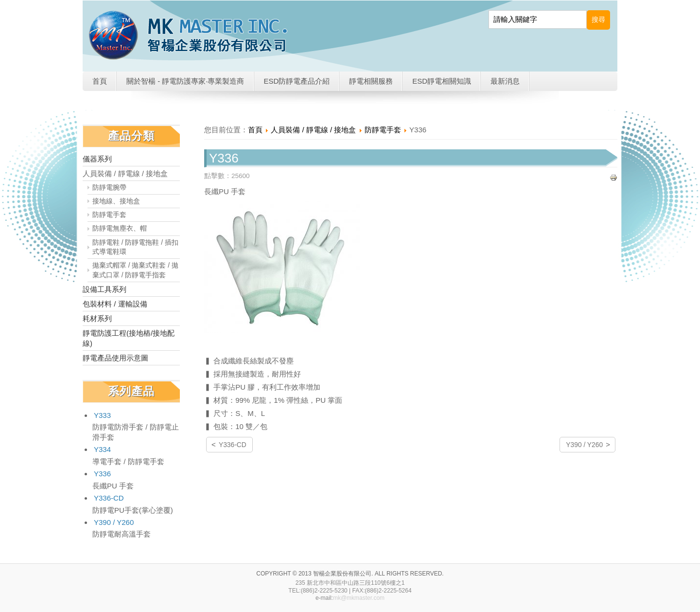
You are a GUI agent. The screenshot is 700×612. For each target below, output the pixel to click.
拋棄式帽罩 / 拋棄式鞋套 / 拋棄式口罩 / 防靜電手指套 (135, 270)
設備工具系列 (105, 289)
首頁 (100, 81)
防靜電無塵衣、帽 (120, 228)
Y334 (102, 449)
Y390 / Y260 (114, 522)
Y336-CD (109, 498)
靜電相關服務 (371, 81)
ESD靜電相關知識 (442, 81)
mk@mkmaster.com (359, 598)
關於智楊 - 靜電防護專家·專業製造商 (185, 81)
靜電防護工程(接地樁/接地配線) (129, 338)
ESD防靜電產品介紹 (297, 81)
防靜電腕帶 (109, 188)
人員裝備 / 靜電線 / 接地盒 (125, 173)
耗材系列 (97, 318)
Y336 (102, 474)
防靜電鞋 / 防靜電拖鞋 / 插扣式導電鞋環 (135, 247)
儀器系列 (97, 159)
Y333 (102, 415)
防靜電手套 (109, 215)
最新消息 (505, 81)
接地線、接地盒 (116, 201)
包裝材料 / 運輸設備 (115, 304)
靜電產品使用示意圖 (115, 358)
